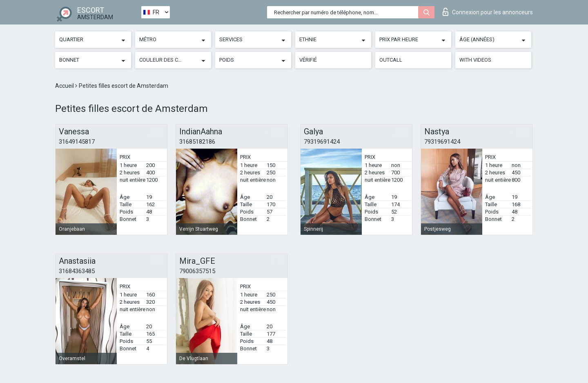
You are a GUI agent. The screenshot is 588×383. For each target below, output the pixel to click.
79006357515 (197, 271)
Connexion (488, 12)
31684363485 (77, 271)
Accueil (65, 86)
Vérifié (308, 60)
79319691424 (322, 142)
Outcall (391, 60)
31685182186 (197, 142)
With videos (475, 60)
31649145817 (77, 142)
